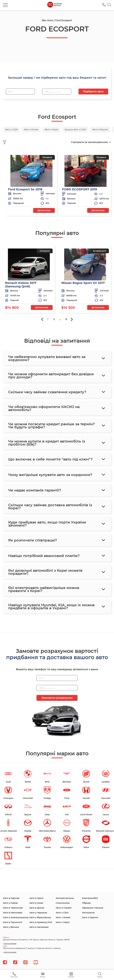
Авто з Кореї (63, 922)
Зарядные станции (93, 908)
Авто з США (62, 913)
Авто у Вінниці (11, 927)
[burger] (5, 5)
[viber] (25, 962)
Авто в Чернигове (13, 908)
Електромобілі (90, 898)
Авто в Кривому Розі (41, 922)
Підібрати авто (93, 92)
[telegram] (5, 962)
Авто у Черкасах (38, 913)
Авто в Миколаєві (13, 913)
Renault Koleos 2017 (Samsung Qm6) (21, 285)
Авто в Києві (36, 903)
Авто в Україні (64, 908)
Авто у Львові (10, 903)
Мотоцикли (88, 913)
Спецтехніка (63, 903)
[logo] (55, 5)
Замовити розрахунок (57, 698)
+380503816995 (10, 944)
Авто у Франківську (40, 917)
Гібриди (86, 903)
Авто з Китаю (63, 917)
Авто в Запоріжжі (39, 927)
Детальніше (44, 210)
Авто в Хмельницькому (16, 917)
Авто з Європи (90, 917)
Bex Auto (48, 20)
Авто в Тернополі (13, 922)
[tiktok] (15, 962)
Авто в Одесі (36, 898)
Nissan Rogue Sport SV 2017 (83, 283)
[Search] (109, 5)
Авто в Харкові (11, 898)
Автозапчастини (65, 898)
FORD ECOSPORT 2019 (80, 189)
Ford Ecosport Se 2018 (25, 189)
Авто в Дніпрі (37, 908)
